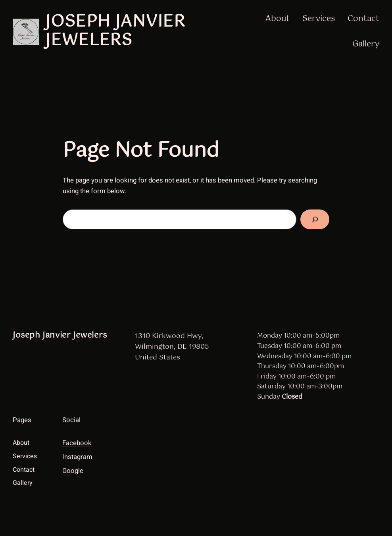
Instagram (77, 457)
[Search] (315, 219)
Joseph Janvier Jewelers (115, 31)
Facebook (77, 443)
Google (73, 471)
